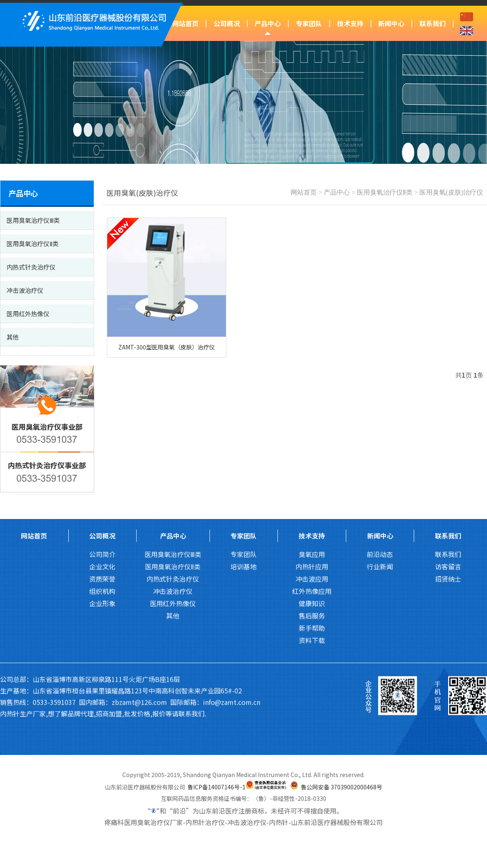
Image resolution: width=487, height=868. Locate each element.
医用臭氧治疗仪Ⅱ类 (385, 192)
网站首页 (185, 23)
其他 (173, 487)
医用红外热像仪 (173, 474)
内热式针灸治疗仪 (173, 450)
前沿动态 (380, 425)
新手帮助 (312, 499)
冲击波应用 (312, 450)
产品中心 (268, 23)
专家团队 (309, 23)
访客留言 (448, 437)
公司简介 (102, 425)
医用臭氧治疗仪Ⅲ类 (173, 425)
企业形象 (102, 474)
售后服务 (312, 487)
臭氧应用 (312, 425)
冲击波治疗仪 (173, 462)
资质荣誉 (102, 450)
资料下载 (312, 511)
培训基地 (243, 437)
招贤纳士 (448, 450)
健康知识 (312, 474)
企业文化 (102, 437)
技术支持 (350, 23)
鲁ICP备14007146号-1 (216, 787)
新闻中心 (391, 23)
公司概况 (227, 23)
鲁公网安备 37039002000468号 (342, 787)
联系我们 (433, 23)
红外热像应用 (312, 462)
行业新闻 (380, 437)
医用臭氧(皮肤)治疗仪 (451, 192)
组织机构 (102, 462)
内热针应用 (312, 437)
